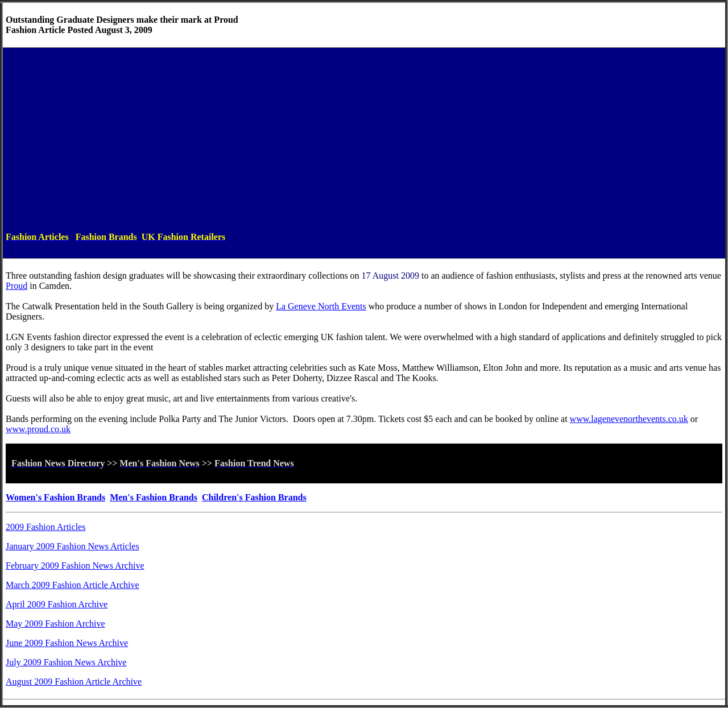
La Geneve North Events (321, 306)
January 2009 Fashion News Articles (73, 546)
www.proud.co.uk (38, 429)
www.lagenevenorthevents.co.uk (629, 419)
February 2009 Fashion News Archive (75, 566)
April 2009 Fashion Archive (57, 604)
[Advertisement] (364, 139)
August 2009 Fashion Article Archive (74, 682)
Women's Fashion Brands (55, 497)
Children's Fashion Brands (254, 497)
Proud (16, 286)
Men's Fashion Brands (154, 497)
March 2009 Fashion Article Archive (73, 585)
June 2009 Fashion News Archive (67, 643)
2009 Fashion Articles (45, 527)
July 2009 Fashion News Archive (66, 662)
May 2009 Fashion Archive (55, 624)
